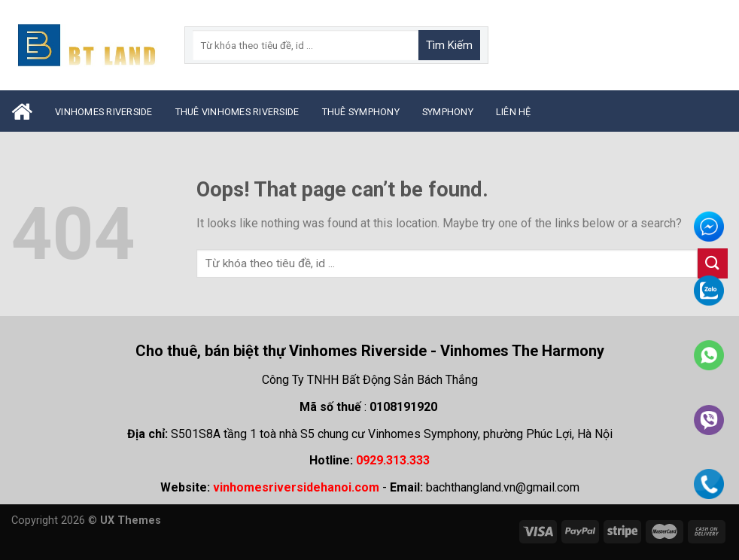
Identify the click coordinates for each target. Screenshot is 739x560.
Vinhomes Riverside (104, 112)
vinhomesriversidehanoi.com (296, 487)
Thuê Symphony (361, 112)
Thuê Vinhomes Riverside (237, 112)
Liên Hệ (514, 112)
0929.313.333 (393, 460)
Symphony (448, 112)
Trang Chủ (22, 111)
